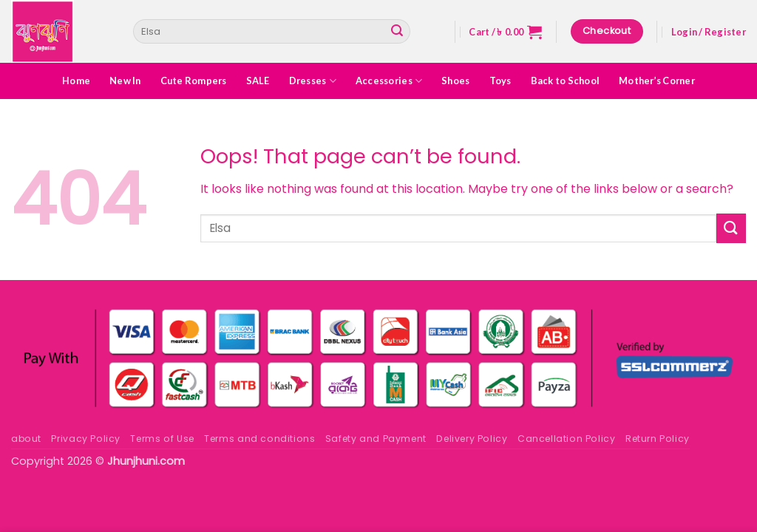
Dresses (313, 81)
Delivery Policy (472, 439)
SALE (258, 81)
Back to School (566, 81)
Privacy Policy (86, 439)
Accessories (389, 81)
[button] (505, 32)
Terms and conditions (259, 439)
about (26, 439)
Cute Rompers (194, 81)
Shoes (455, 81)
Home (76, 81)
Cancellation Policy (567, 439)
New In (125, 81)
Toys (500, 81)
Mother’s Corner (657, 81)
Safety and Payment (376, 439)
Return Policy (658, 439)
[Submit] (397, 32)
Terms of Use (162, 439)
